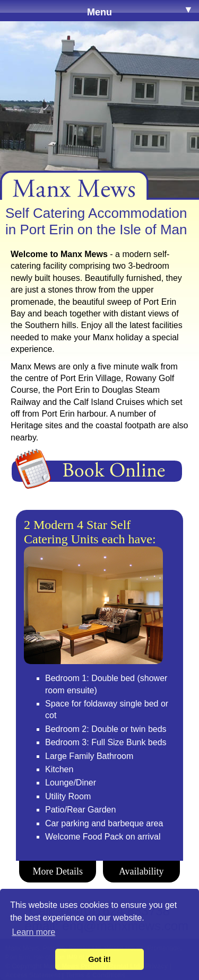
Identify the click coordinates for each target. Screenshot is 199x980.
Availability (141, 871)
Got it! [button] (99, 959)
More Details (58, 871)
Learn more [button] (33, 932)
